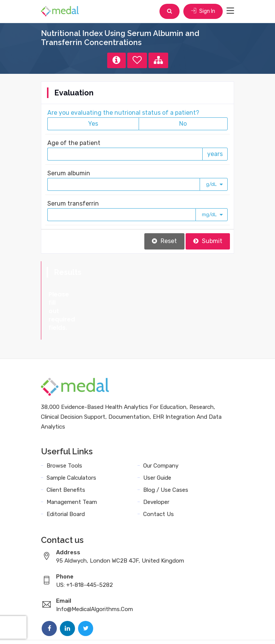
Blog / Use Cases (166, 457)
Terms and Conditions (107, 630)
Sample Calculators (71, 444)
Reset (164, 241)
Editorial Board (66, 481)
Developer (156, 469)
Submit (208, 241)
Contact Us (159, 481)
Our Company (161, 432)
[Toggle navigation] (230, 11)
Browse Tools (64, 432)
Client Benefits (66, 457)
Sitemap (214, 630)
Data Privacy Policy (170, 630)
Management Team (72, 469)
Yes (93, 124)
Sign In (203, 11)
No (183, 124)
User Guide (157, 444)
